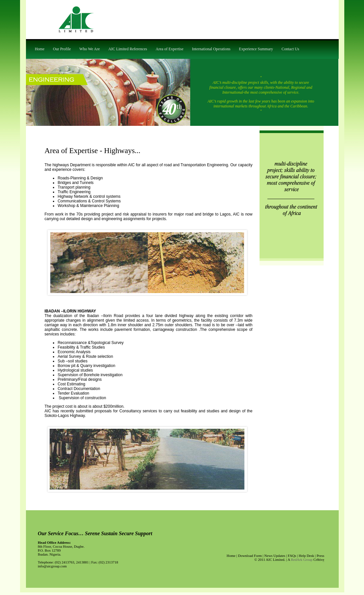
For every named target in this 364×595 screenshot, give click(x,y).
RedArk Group (302, 560)
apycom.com (323, 562)
